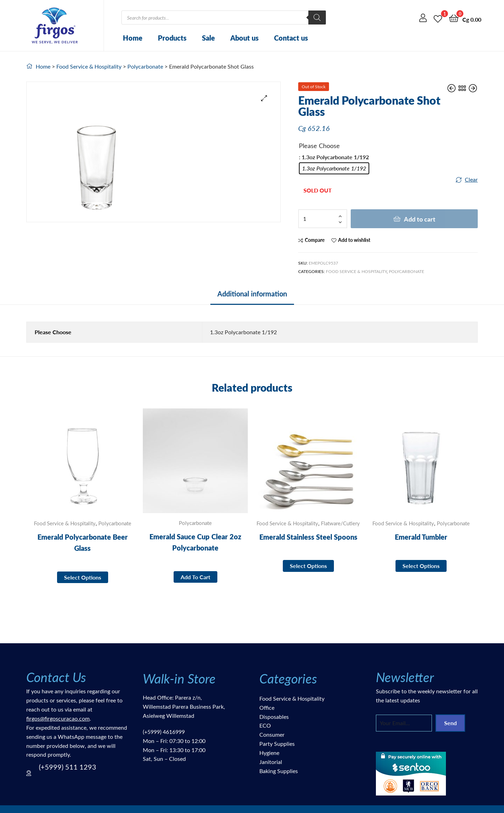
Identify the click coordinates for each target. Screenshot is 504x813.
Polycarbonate (145, 66)
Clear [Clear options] (471, 179)
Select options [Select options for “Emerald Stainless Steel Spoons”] (308, 566)
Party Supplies (277, 744)
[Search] (317, 17)
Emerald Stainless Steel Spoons (308, 537)
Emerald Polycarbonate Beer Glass (83, 542)
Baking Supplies (279, 771)
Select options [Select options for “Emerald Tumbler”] (421, 566)
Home (133, 38)
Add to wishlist (354, 240)
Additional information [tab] (252, 294)
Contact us (291, 38)
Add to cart (420, 219)
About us (244, 38)
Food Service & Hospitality (89, 66)
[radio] (334, 168)
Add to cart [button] (195, 577)
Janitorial (271, 762)
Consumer (272, 734)
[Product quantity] (323, 219)
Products (172, 38)
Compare (315, 240)
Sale (208, 38)
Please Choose (319, 146)
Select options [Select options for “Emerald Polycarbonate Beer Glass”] (83, 577)
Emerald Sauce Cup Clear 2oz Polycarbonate (195, 542)
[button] (264, 98)
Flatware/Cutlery (340, 523)
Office (267, 707)
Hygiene (269, 753)
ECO (265, 725)
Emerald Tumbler (421, 537)
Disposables (274, 717)
